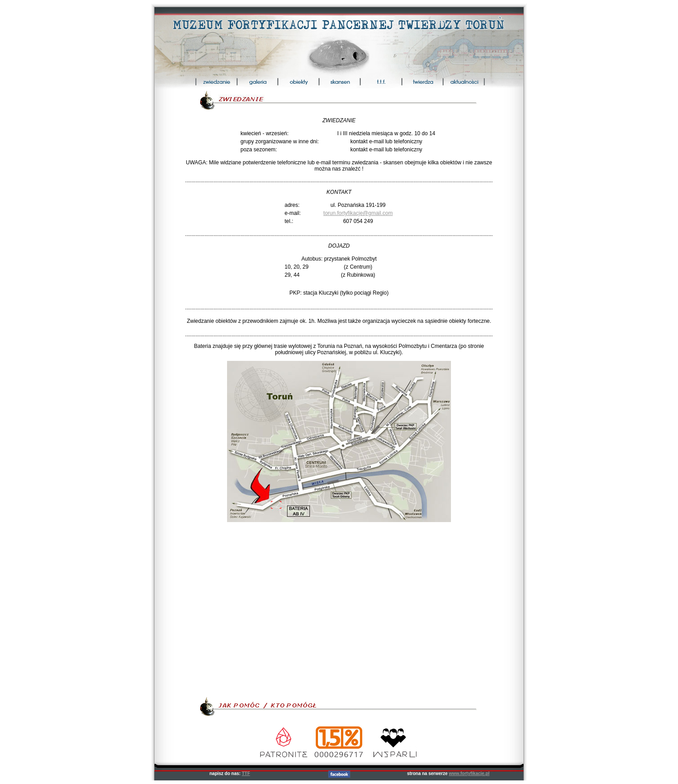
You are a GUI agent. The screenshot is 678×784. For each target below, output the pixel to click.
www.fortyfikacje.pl (469, 773)
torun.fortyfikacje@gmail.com (358, 213)
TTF (246, 773)
